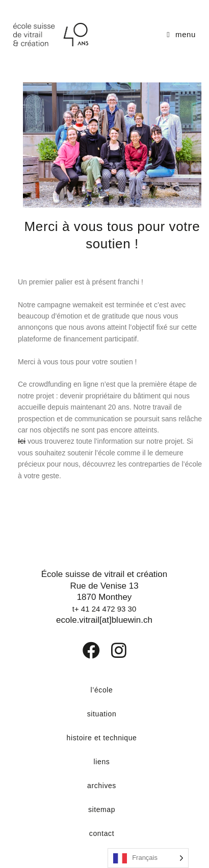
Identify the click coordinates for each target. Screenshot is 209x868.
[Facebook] (84, 650)
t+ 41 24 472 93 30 (104, 609)
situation (102, 714)
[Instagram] (112, 650)
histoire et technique (102, 738)
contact (102, 833)
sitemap (102, 809)
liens (102, 762)
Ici (22, 441)
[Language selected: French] (148, 858)
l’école (102, 690)
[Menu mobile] (181, 34)
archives (102, 786)
